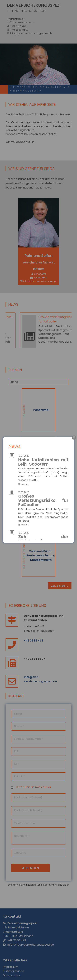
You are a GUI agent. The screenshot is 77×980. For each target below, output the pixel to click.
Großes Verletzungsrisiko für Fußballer (43, 500)
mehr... (25, 484)
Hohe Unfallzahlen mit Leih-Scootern (43, 462)
